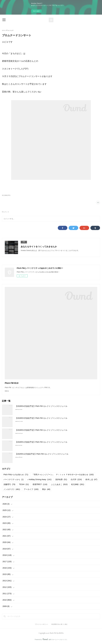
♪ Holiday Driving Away (39, 479)
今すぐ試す (36, 11)
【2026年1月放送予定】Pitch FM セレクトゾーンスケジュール (41, 442)
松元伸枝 (78, 484)
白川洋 (76, 479)
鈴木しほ (91, 479)
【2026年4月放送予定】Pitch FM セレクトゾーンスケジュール (41, 406)
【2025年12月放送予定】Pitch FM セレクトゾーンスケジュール (42, 454)
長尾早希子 (40, 484)
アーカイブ (31, 489)
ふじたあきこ (59, 484)
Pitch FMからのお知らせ (16, 475)
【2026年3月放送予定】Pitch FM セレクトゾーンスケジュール (41, 418)
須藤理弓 (9, 484)
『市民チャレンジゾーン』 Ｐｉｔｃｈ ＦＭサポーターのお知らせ (63, 475)
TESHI (24, 484)
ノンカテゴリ (12, 489)
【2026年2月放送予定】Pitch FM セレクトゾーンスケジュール (41, 430)
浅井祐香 (61, 479)
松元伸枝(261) (6, 195)
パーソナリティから (13, 479)
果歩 (46, 489)
